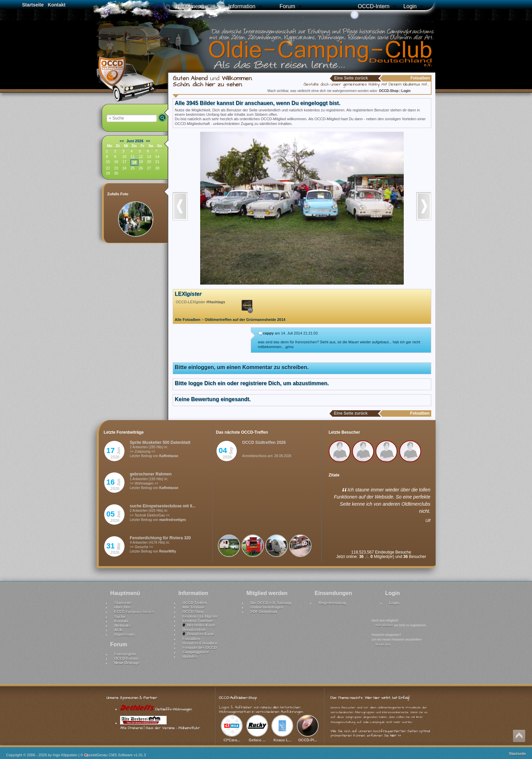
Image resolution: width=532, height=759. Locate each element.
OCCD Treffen (195, 603)
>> (148, 141)
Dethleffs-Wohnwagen (156, 709)
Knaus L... (282, 737)
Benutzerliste (194, 630)
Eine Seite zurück (351, 78)
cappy (268, 333)
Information (242, 6)
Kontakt (57, 5)
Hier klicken (384, 625)
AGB (118, 630)
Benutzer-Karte (198, 634)
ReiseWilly (168, 551)
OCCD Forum (126, 658)
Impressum (124, 634)
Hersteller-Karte (199, 625)
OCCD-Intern (373, 6)
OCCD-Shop (389, 91)
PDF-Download (264, 612)
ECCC (134, 612)
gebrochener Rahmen (151, 474)
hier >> (396, 735)
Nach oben (519, 736)
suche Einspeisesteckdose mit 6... (163, 506)
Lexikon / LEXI (200, 616)
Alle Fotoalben (188, 320)
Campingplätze (196, 652)
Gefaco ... (257, 737)
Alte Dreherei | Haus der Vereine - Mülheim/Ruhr (160, 725)
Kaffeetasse (169, 456)
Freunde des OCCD (200, 648)
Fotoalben (192, 639)
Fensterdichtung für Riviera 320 (160, 538)
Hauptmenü (190, 6)
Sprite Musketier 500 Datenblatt (160, 442)
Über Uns (123, 607)
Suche (120, 617)
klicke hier (383, 645)
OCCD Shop (193, 612)
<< (122, 141)
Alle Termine (194, 607)
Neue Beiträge (127, 663)
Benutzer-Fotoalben (200, 643)
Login (410, 6)
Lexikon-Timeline (198, 621)
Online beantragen (267, 607)
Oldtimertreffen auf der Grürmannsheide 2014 (245, 320)
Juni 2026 (135, 141)
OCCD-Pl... (308, 737)
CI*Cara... (232, 737)
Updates (190, 656)
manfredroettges (173, 520)
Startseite (33, 5)
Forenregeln (125, 654)
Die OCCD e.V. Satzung (271, 603)
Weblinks (122, 626)
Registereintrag (332, 603)
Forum (287, 6)
